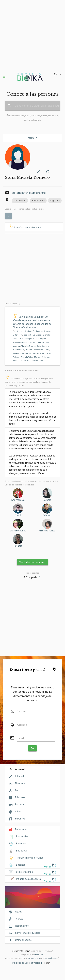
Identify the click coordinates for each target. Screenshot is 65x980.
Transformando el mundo (25, 227)
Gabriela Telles (27, 357)
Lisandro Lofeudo (36, 342)
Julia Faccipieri (39, 339)
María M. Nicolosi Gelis (31, 346)
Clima (18, 812)
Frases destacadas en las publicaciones (22, 370)
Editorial (19, 776)
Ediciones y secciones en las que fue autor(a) (25, 209)
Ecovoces (21, 844)
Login (47, 963)
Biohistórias (21, 829)
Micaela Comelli (43, 335)
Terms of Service (51, 958)
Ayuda (19, 912)
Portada (19, 804)
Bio (17, 790)
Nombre (21, 712)
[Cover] (32, 899)
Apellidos (22, 725)
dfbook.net (39, 955)
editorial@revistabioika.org (29, 193)
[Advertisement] (32, 36)
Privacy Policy (34, 958)
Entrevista (22, 851)
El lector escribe (25, 872)
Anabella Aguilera (24, 331)
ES (58, 74)
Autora (32, 138)
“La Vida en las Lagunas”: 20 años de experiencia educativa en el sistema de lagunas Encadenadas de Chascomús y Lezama (29, 382)
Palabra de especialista (28, 879)
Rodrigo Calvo (29, 335)
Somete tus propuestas (28, 933)
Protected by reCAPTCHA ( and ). (32, 958)
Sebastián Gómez (20, 342)
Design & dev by (32, 955)
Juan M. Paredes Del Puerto (37, 350)
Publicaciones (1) (13, 304)
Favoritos (20, 819)
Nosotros (20, 783)
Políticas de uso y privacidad (27, 963)
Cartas (20, 919)
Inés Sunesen (38, 353)
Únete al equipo (23, 940)
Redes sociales (32, 573)
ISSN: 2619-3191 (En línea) (42, 951)
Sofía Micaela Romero (22, 353)
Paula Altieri (38, 331)
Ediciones (20, 797)
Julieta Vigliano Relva (29, 361)
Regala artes (22, 926)
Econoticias (22, 836)
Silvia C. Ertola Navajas (22, 339)
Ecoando (21, 865)
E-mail (20, 738)
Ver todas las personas (32, 562)
